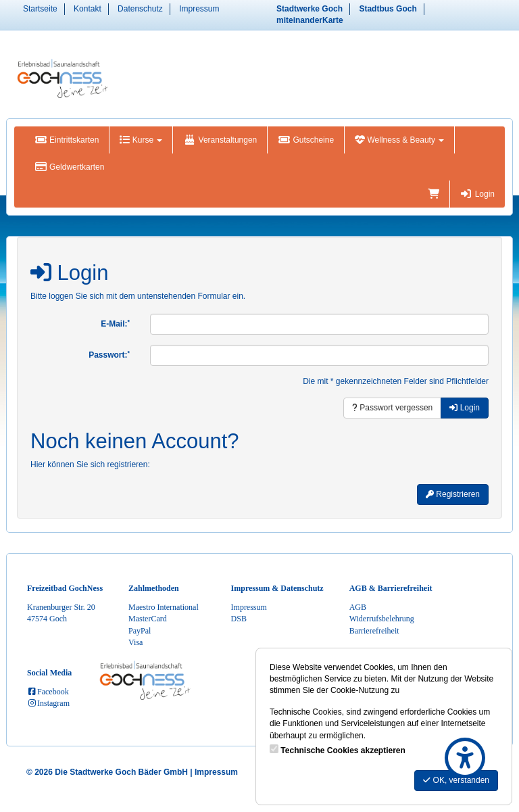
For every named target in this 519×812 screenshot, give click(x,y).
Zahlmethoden (154, 588)
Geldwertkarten (69, 167)
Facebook (48, 692)
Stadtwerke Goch (310, 9)
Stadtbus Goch (388, 9)
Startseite (40, 9)
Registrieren (453, 494)
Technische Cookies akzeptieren (343, 750)
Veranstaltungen (220, 140)
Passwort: (109, 355)
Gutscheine (306, 140)
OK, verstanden (456, 780)
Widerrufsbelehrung (382, 619)
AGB (358, 607)
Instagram (48, 703)
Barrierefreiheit (374, 631)
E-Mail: (115, 324)
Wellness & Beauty (399, 140)
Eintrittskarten (67, 140)
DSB (239, 619)
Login (477, 194)
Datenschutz (140, 9)
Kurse (141, 140)
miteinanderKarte (310, 20)
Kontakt (88, 9)
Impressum (199, 9)
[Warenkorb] (434, 194)
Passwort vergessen (392, 408)
